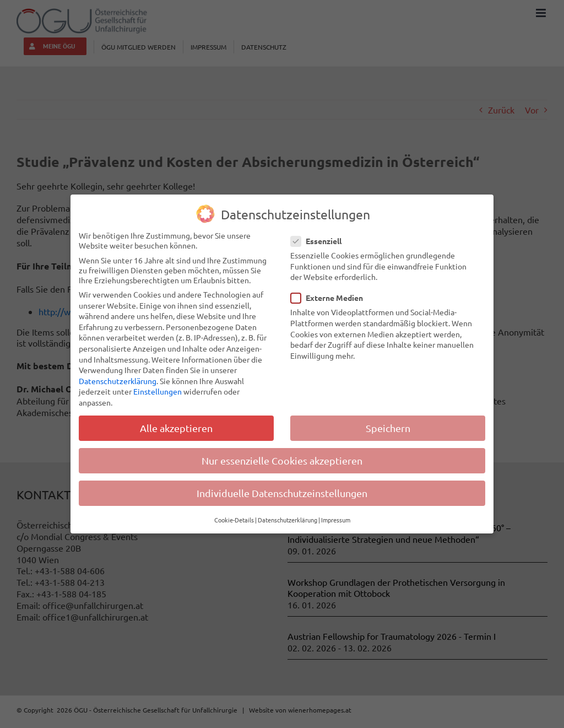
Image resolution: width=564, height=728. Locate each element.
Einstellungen (158, 391)
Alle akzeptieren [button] (176, 428)
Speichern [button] (388, 428)
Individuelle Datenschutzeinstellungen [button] (282, 493)
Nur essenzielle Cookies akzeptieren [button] (282, 460)
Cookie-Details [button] (234, 520)
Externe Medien (331, 298)
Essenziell (321, 241)
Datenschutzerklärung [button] (288, 520)
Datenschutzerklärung (118, 381)
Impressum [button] (336, 520)
